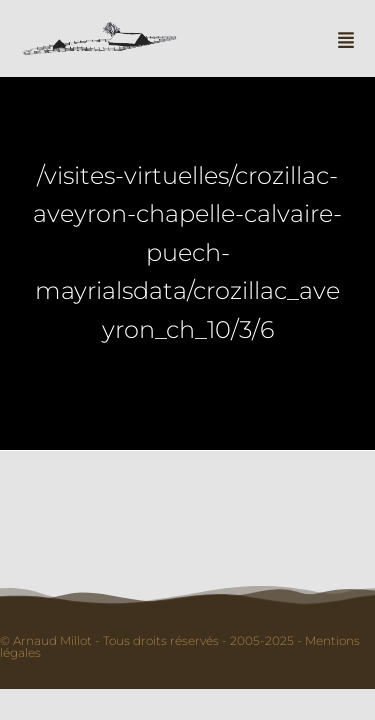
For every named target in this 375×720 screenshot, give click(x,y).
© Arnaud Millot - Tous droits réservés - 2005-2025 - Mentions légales (180, 646)
